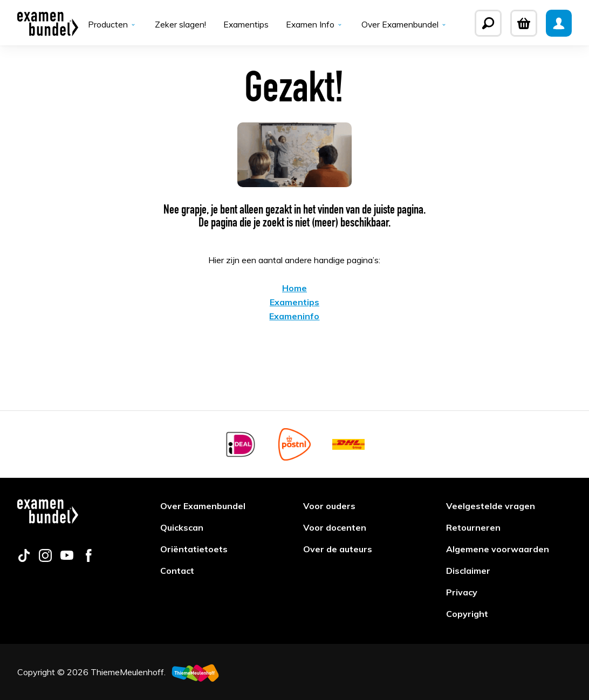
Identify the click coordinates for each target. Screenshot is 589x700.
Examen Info (315, 25)
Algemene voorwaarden (498, 549)
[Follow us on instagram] (45, 559)
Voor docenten (335, 527)
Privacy (462, 592)
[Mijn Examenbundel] (559, 23)
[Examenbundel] (48, 23)
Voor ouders (329, 506)
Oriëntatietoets (194, 549)
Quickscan (182, 527)
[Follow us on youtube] (67, 559)
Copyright (467, 614)
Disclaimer (468, 571)
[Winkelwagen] (524, 23)
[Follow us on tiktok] (24, 559)
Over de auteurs (338, 549)
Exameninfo (294, 317)
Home (294, 289)
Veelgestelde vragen (491, 506)
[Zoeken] (488, 23)
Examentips (245, 25)
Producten (112, 25)
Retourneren (473, 527)
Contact (177, 571)
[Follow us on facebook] (88, 559)
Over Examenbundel (405, 25)
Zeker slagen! (179, 25)
